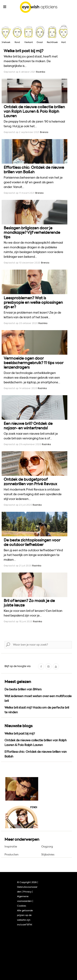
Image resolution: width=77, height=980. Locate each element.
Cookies (22, 906)
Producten (11, 855)
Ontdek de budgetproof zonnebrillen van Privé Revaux (30, 482)
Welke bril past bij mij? (24, 51)
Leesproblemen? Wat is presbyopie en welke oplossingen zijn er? (33, 303)
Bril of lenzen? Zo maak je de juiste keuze (29, 603)
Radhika (41, 72)
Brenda (44, 132)
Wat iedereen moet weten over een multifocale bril (38, 699)
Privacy (27, 892)
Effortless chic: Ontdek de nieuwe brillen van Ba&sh (34, 170)
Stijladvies (48, 855)
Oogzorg (47, 847)
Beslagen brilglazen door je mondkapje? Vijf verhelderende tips (32, 233)
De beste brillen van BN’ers (23, 689)
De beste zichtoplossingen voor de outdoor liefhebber (32, 542)
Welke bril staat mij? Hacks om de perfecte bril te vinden (37, 710)
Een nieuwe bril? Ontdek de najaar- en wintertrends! (28, 426)
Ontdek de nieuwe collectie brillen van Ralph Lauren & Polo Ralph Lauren (34, 111)
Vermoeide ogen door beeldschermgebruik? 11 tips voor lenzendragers (33, 363)
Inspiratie (11, 847)
